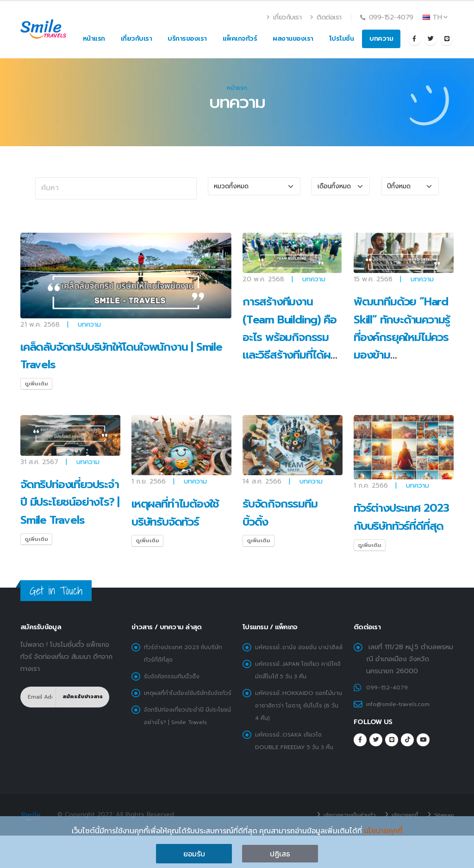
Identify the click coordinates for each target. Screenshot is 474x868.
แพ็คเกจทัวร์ (240, 39)
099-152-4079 (390, 687)
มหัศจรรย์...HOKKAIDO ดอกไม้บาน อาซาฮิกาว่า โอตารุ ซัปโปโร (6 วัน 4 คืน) (298, 715)
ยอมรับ (194, 854)
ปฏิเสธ (280, 854)
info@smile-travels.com (402, 703)
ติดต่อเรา (326, 17)
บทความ (381, 39)
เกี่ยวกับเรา (284, 17)
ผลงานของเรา (293, 39)
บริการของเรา (187, 39)
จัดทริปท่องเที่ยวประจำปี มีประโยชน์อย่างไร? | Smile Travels (70, 502)
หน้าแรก (94, 39)
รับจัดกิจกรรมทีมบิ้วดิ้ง (176, 675)
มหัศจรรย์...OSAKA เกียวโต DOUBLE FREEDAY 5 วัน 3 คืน (295, 756)
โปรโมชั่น (342, 39)
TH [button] (435, 17)
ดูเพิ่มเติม (36, 384)
